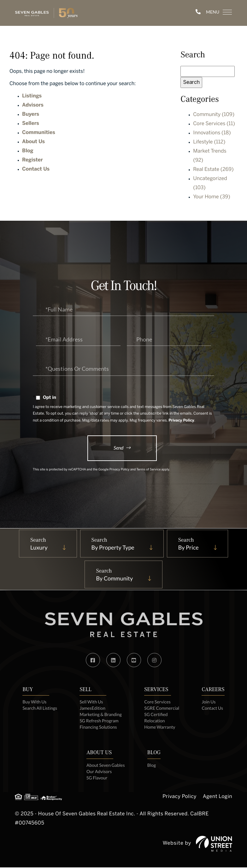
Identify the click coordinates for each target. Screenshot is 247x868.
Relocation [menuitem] (155, 721)
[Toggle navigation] (215, 12)
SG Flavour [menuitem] (97, 778)
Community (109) (214, 115)
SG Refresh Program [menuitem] (99, 721)
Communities (39, 133)
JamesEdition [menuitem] (92, 709)
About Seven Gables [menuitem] (105, 766)
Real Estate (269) (213, 170)
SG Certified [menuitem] (156, 715)
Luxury (38, 548)
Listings (32, 96)
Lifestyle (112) (209, 142)
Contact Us (36, 169)
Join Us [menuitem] (209, 702)
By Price (189, 548)
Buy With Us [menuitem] (34, 702)
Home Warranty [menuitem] (160, 728)
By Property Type (113, 548)
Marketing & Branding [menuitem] (101, 715)
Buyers (31, 115)
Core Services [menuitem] (158, 702)
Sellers (31, 124)
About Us (33, 142)
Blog (28, 151)
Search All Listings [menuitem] (40, 709)
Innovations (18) (212, 133)
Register (32, 160)
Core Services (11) (214, 124)
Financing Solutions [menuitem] (98, 728)
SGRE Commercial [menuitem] (162, 709)
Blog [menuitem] (152, 766)
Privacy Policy (181, 421)
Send (118, 448)
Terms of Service (148, 470)
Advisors (33, 105)
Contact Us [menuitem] (213, 709)
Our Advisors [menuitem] (99, 772)
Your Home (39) (212, 197)
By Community (114, 579)
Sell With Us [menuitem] (91, 702)
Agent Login (217, 798)
